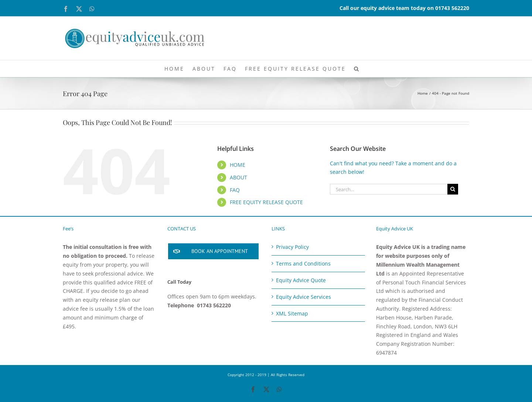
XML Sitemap (292, 313)
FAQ (235, 190)
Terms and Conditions (303, 264)
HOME (238, 165)
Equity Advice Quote (301, 280)
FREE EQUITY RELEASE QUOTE (266, 202)
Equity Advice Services (303, 297)
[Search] (453, 189)
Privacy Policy (292, 247)
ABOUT (238, 177)
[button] (357, 69)
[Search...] (389, 189)
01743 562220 (452, 8)
